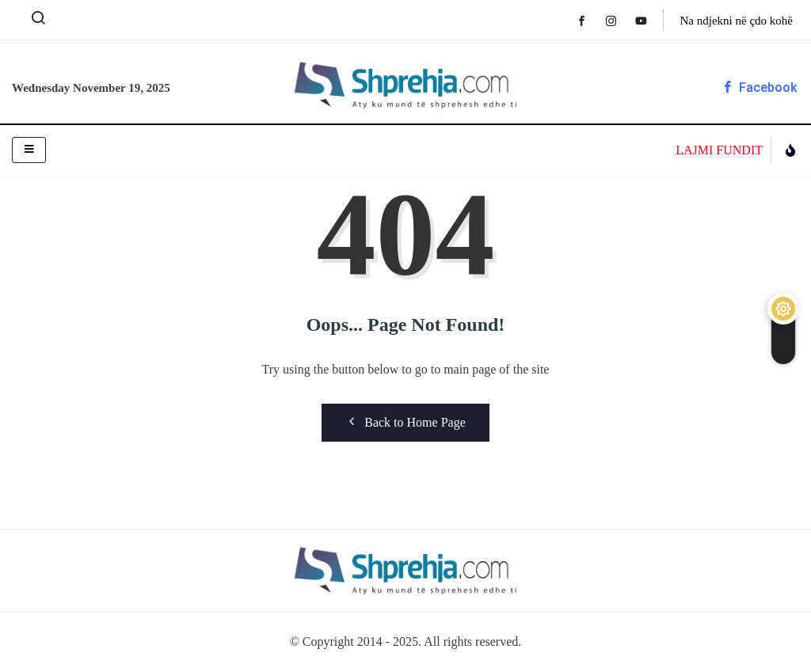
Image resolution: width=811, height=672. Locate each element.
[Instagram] (619, 20)
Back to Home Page (405, 422)
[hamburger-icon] (29, 150)
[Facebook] (590, 20)
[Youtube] (649, 20)
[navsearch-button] (32, 21)
